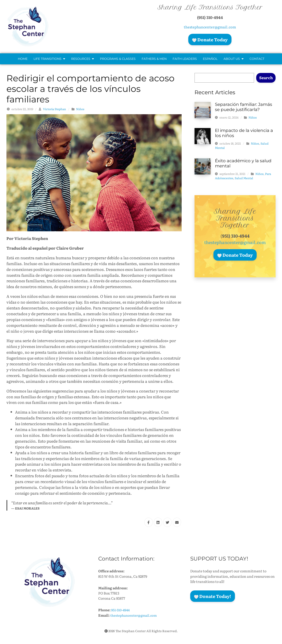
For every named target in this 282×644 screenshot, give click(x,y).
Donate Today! (213, 596)
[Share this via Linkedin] (158, 522)
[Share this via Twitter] (167, 522)
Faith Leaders (185, 59)
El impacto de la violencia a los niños (244, 133)
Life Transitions (49, 59)
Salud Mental (244, 178)
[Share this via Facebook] (149, 522)
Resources (83, 59)
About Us (234, 59)
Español (210, 59)
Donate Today (210, 39)
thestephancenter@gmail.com (210, 27)
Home (23, 59)
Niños (80, 109)
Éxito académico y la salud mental (243, 163)
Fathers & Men (154, 59)
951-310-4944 (121, 610)
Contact (257, 59)
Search (266, 78)
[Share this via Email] (177, 522)
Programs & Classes (118, 59)
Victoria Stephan (54, 109)
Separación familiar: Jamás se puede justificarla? (244, 107)
